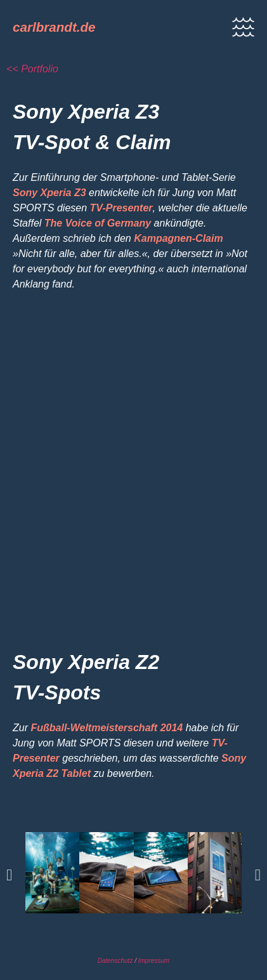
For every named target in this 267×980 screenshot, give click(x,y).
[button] (9, 875)
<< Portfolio (32, 69)
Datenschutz (115, 961)
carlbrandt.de (54, 27)
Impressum (154, 961)
